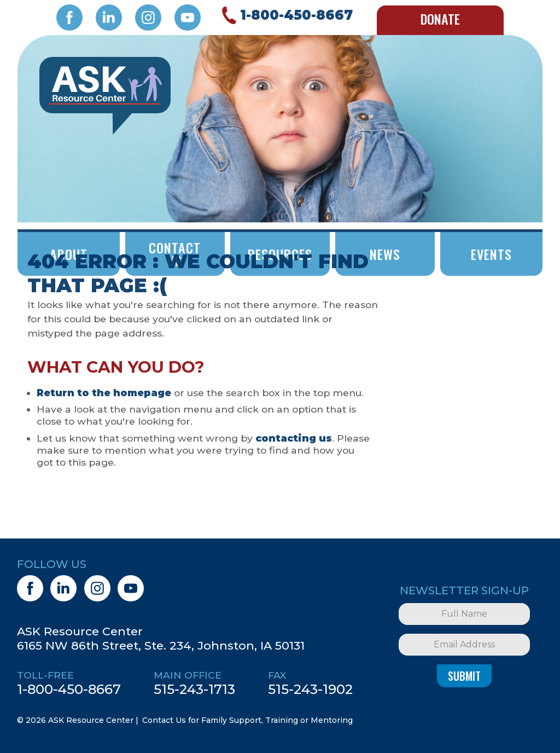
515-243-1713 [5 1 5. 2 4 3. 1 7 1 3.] (194, 689)
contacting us (294, 438)
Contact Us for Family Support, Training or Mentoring (247, 720)
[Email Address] (465, 645)
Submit (464, 676)
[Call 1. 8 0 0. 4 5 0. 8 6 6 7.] (285, 15)
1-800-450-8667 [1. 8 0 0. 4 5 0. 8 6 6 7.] (69, 689)
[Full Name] (465, 614)
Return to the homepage (104, 393)
